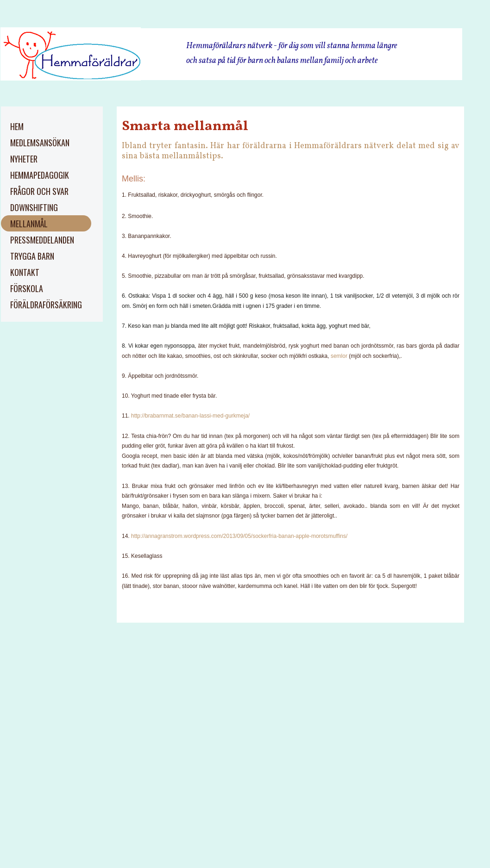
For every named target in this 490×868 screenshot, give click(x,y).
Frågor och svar (39, 191)
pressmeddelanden (42, 240)
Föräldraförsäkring (46, 305)
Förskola (27, 288)
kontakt (25, 272)
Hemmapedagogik (40, 175)
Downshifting (34, 207)
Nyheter (24, 159)
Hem (17, 126)
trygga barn (32, 256)
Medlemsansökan (40, 143)
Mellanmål (29, 224)
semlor (339, 356)
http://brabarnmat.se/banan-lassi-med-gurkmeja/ (190, 416)
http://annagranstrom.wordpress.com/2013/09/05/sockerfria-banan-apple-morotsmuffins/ (239, 536)
